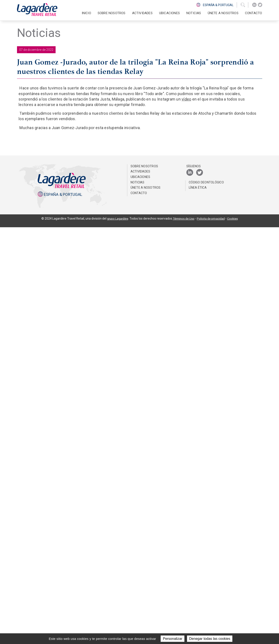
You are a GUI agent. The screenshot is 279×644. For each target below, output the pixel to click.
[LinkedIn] (254, 5)
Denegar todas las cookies (210, 639)
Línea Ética (198, 604)
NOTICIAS (194, 13)
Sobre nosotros (144, 583)
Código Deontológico (206, 599)
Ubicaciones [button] (169, 13)
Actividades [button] (142, 13)
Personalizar (173, 639)
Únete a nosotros (223, 13)
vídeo (186, 99)
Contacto (254, 13)
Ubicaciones (140, 594)
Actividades (140, 588)
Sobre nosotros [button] (112, 13)
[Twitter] (260, 5)
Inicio (86, 13)
